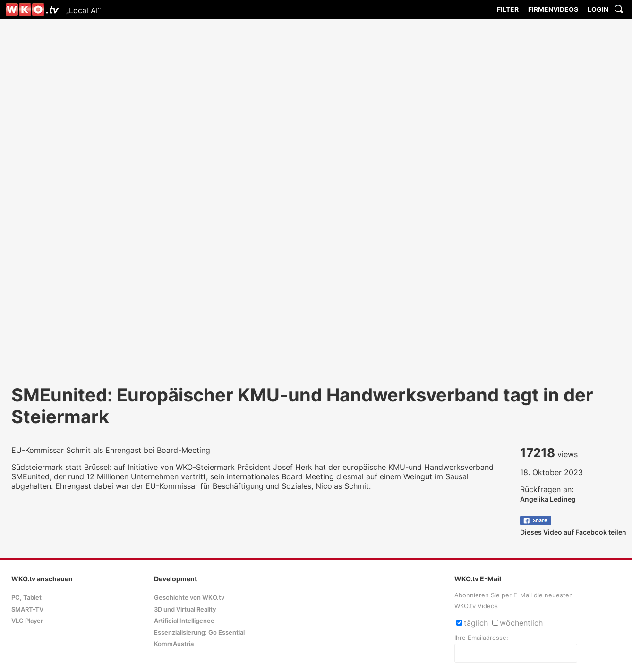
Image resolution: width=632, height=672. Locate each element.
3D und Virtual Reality (185, 609)
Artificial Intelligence (184, 621)
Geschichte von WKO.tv (189, 598)
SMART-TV (27, 609)
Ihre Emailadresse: (481, 638)
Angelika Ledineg (548, 499)
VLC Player (27, 621)
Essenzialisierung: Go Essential (199, 633)
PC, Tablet (26, 598)
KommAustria (174, 644)
